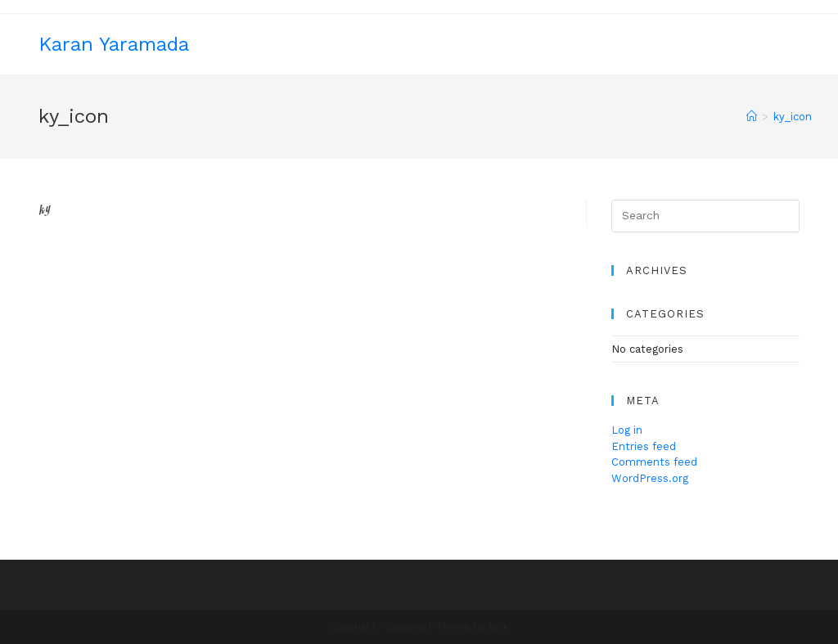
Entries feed (644, 446)
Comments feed (654, 462)
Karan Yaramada (114, 44)
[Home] (752, 117)
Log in (627, 430)
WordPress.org (650, 478)
